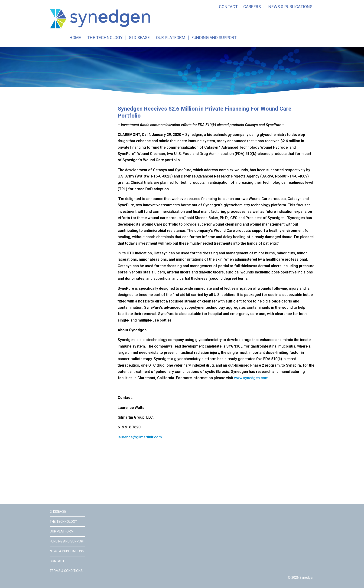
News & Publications (290, 7)
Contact (228, 7)
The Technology (105, 38)
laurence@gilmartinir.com (140, 437)
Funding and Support (214, 38)
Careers (252, 7)
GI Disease (139, 38)
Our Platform (171, 38)
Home (75, 38)
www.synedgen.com (251, 378)
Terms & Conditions (66, 571)
